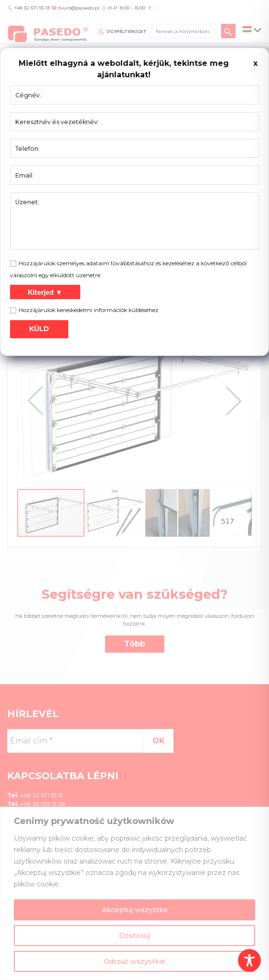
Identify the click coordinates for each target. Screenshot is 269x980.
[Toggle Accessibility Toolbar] (249, 960)
